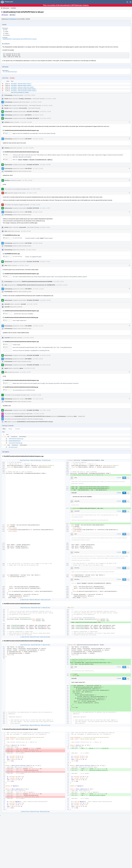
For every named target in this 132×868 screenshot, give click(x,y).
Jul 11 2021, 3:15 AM (58, 282)
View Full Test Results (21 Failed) (20, 92)
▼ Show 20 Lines (46, 460)
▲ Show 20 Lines (24, 600)
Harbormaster (8, 112)
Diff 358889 (28, 326)
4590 (5, 159)
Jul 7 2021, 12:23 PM (38, 169)
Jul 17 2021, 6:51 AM (38, 399)
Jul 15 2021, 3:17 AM (38, 326)
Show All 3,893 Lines (35, 725)
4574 (5, 314)
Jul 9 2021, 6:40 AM (31, 250)
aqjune (6, 368)
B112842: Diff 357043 (33, 208)
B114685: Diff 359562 (33, 410)
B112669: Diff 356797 (33, 165)
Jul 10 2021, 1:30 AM (23, 265)
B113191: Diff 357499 (33, 262)
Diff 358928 (28, 359)
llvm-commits (23, 108)
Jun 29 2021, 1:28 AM (30, 95)
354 (5, 320)
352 (5, 390)
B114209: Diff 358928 (33, 365)
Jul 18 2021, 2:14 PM (39, 414)
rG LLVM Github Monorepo (10, 72)
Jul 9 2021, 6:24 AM (26, 231)
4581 (5, 276)
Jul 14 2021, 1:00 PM (45, 300)
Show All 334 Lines (36, 608)
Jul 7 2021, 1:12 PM (32, 193)
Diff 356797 (28, 139)
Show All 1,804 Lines (35, 600)
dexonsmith (23, 227)
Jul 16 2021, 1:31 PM (25, 372)
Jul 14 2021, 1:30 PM (32, 304)
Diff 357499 (28, 243)
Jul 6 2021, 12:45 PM (45, 165)
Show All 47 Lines (35, 812)
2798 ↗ (6, 238)
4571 (5, 383)
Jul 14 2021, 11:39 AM (38, 289)
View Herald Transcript (39, 99)
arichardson (28, 99)
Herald (6, 99)
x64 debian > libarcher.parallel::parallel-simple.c (23, 89)
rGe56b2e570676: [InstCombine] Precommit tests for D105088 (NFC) (36, 285)
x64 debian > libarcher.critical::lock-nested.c (22, 87)
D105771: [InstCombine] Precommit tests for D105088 (37, 282)
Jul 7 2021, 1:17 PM (45, 208)
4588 (5, 133)
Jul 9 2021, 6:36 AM (37, 243)
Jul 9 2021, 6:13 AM (37, 212)
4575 (5, 347)
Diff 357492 (28, 212)
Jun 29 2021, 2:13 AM (45, 112)
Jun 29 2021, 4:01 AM (38, 115)
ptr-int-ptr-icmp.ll (13, 447)
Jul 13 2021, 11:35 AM (62, 285)
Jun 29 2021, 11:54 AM (26, 122)
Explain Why (81, 416)
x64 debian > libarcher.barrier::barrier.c (21, 84)
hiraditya (21, 99)
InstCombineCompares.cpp (16, 439)
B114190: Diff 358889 (33, 355)
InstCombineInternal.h (15, 441)
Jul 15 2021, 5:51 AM (45, 365)
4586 (5, 155)
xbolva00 (7, 304)
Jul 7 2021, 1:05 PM (27, 180)
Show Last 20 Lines (46, 600)
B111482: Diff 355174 (33, 118)
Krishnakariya (12, 19)
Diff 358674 (28, 289)
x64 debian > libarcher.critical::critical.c (21, 85)
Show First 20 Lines (25, 460)
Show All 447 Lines (35, 637)
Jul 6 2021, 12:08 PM (28, 148)
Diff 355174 (28, 115)
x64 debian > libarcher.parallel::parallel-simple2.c (24, 91)
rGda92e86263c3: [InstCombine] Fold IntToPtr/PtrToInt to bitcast (20, 39)
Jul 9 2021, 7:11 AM (45, 262)
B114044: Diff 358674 (33, 300)
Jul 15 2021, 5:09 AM (38, 359)
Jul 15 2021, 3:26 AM (28, 338)
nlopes (7, 33)
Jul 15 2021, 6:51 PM (29, 368)
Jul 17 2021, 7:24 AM (45, 410)
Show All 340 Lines (36, 645)
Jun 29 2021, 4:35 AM (45, 118)
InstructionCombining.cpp (16, 443)
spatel (7, 32)
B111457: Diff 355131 (33, 112)
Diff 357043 (28, 169)
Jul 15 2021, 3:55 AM (45, 355)
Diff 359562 (28, 399)
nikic (6, 30)
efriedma (7, 35)
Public (13, 15)
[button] (130, 2)
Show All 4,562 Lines (36, 460)
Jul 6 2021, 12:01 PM (38, 139)
